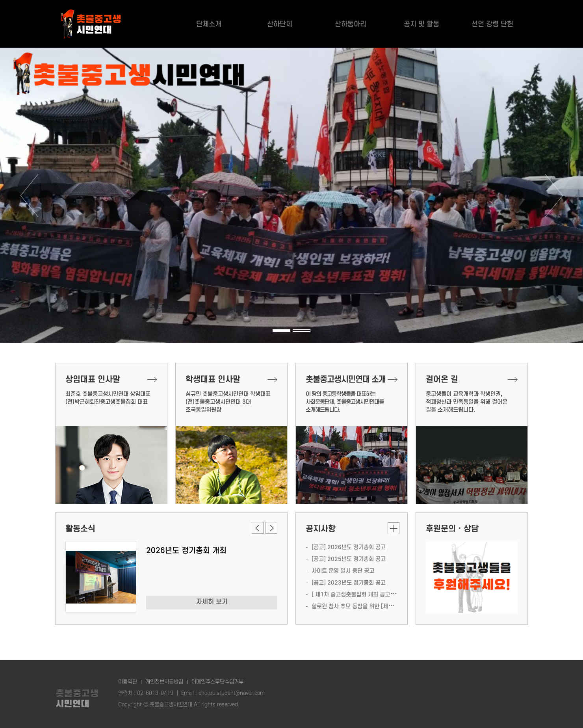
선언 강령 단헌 (492, 27)
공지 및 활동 (421, 27)
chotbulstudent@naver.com (232, 693)
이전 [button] (29, 195)
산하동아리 (351, 27)
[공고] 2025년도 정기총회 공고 (349, 559)
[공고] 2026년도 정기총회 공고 (349, 547)
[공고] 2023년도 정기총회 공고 (349, 583)
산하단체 (280, 27)
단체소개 (209, 27)
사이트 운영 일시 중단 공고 (343, 571)
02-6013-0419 (155, 693)
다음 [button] (554, 195)
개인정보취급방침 (164, 682)
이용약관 (128, 682)
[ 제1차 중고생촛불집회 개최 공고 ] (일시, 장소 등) (370, 595)
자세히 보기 (212, 602)
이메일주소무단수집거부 (217, 682)
